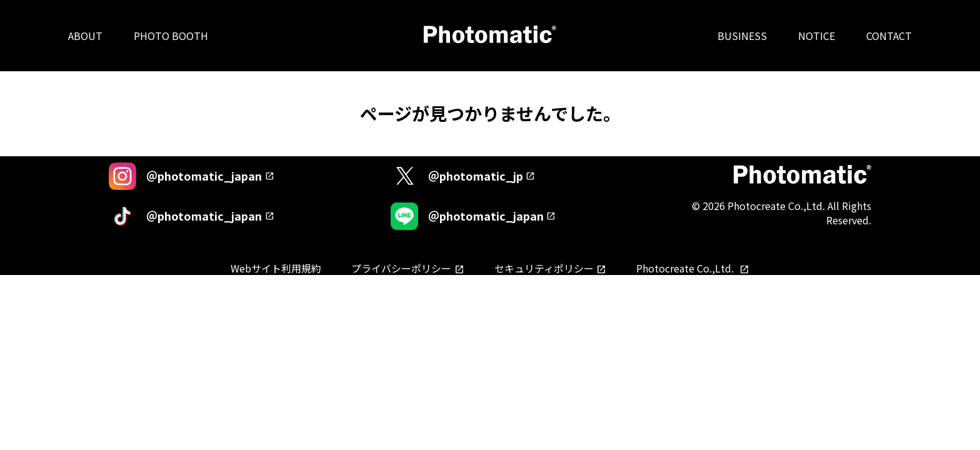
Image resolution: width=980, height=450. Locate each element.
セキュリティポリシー (544, 268)
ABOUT (85, 36)
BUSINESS (742, 36)
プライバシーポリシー (401, 268)
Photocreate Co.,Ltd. (686, 268)
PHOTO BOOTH (171, 36)
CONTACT (889, 36)
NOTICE (817, 36)
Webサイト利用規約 (276, 268)
